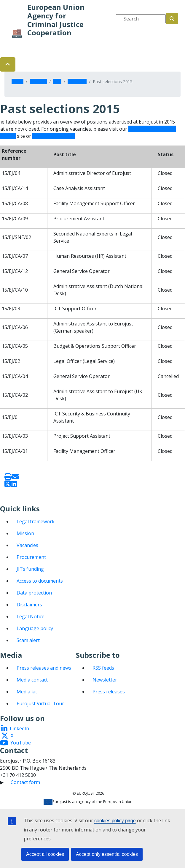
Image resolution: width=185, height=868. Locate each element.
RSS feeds (103, 668)
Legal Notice (31, 616)
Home (17, 82)
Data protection (34, 593)
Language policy (35, 628)
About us (38, 82)
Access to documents (40, 581)
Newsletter (105, 680)
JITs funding (30, 569)
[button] (8, 64)
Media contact (32, 680)
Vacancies (77, 82)
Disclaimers (29, 605)
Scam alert (28, 640)
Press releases (109, 692)
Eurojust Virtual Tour (40, 703)
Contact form (25, 782)
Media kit (27, 692)
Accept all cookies (45, 854)
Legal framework (36, 521)
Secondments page (54, 136)
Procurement (31, 557)
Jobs (57, 82)
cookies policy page (115, 821)
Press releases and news (44, 668)
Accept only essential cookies (107, 854)
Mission (25, 533)
